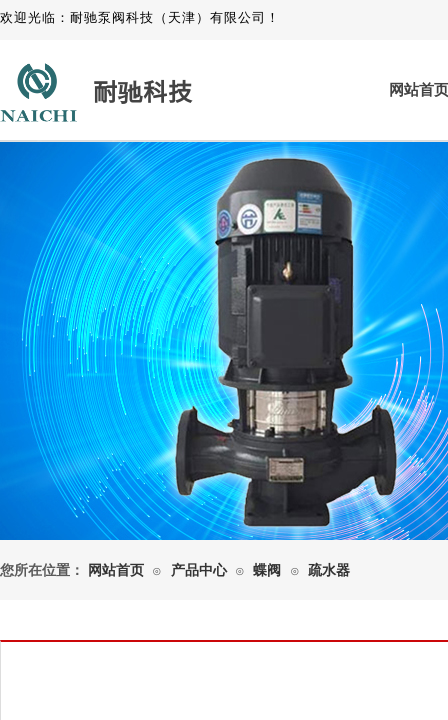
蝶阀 (267, 570)
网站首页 (116, 570)
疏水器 (329, 570)
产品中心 (199, 570)
